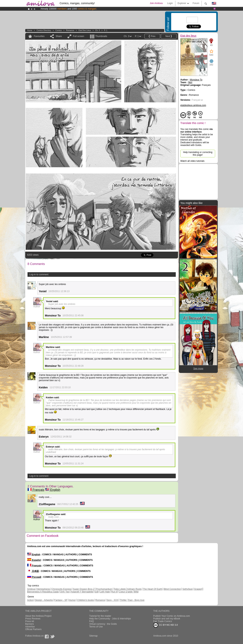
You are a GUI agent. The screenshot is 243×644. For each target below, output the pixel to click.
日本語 (33, 571)
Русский (34, 577)
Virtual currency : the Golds (103, 624)
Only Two (65, 592)
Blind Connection (172, 589)
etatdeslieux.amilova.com (193, 105)
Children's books (85, 600)
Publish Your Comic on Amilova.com (172, 616)
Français (36, 490)
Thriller (123, 600)
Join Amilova (156, 3)
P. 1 (106, 30)
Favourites (39, 36)
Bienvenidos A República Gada (43, 592)
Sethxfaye (188, 589)
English (53, 490)
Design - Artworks (44, 600)
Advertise (30, 627)
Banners (30, 624)
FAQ (92, 621)
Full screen (79, 36)
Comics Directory (44, 30)
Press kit (30, 621)
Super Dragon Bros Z (84, 589)
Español (34, 560)
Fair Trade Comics (163, 621)
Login (170, 3)
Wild (136, 592)
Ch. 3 (98, 30)
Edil (97, 592)
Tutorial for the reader (100, 616)
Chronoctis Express (62, 589)
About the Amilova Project (38, 616)
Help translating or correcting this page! (198, 154)
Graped (198, 589)
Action (30, 600)
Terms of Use (96, 627)
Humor (72, 600)
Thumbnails (101, 36)
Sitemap (93, 636)
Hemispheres (43, 589)
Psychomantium (104, 589)
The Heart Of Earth (153, 589)
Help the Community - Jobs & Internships (110, 619)
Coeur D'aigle (126, 592)
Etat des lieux (85, 30)
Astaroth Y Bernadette (82, 592)
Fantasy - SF (61, 600)
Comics (59, 30)
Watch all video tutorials (192, 161)
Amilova (31, 589)
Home (30, 30)
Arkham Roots (134, 589)
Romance (70, 30)
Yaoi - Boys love (136, 600)
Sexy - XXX (112, 600)
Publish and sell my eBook (167, 619)
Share (59, 36)
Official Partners (33, 629)
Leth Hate (105, 592)
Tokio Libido (120, 589)
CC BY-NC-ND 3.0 (166, 625)
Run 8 (114, 592)
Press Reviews (33, 619)
